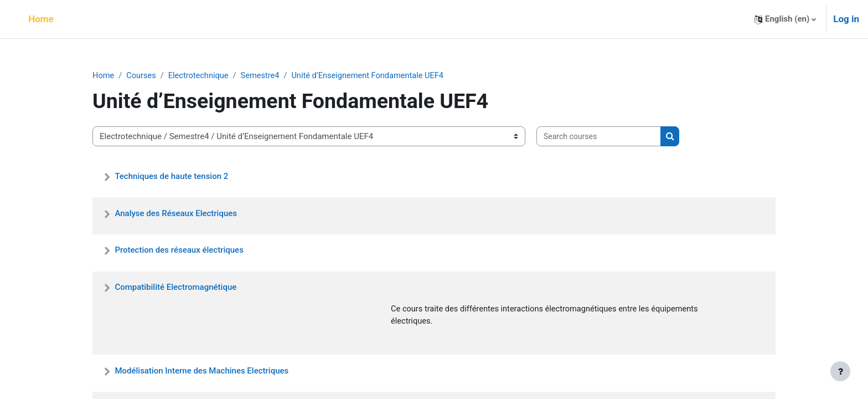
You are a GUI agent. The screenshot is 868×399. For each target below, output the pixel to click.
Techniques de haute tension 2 (171, 176)
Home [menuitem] (41, 19)
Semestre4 (264, 76)
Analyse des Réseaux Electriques (176, 213)
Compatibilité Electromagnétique (175, 288)
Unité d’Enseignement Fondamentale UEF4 (374, 76)
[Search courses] (599, 137)
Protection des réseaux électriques (179, 250)
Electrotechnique (201, 76)
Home (104, 76)
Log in (846, 19)
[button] (785, 19)
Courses (143, 76)
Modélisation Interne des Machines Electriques (201, 372)
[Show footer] (840, 371)
